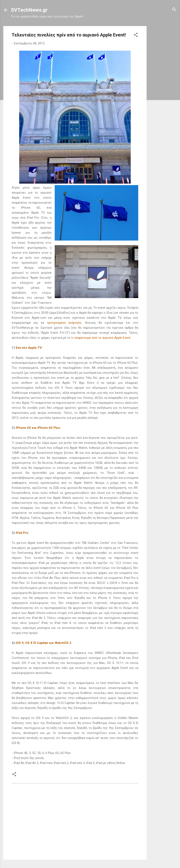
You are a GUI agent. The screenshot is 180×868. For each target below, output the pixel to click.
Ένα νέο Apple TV (29, 348)
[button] (136, 35)
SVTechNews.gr (29, 10)
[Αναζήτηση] (174, 10)
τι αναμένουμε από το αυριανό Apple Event (101, 338)
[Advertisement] (163, 89)
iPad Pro (22, 533)
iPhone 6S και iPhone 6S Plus (38, 428)
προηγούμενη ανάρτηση (64, 323)
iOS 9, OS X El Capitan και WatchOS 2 (43, 643)
